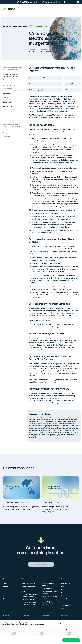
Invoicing (6, 590)
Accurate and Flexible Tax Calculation (49, 584)
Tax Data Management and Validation (50, 592)
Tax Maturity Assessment (68, 602)
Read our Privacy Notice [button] (12, 640)
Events (63, 590)
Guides (63, 596)
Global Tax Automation (29, 583)
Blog (63, 587)
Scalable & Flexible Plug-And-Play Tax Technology (31, 595)
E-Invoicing (6, 593)
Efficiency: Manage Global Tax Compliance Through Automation (50, 603)
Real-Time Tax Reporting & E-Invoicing (50, 597)
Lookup (5, 583)
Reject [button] (56, 640)
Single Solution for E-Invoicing (31, 587)
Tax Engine (6, 587)
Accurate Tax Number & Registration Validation (29, 603)
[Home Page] (9, 9)
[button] (78, 2)
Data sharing (7, 599)
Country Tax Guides (67, 599)
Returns (5, 596)
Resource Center (66, 583)
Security (64, 608)
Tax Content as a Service (29, 599)
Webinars (64, 593)
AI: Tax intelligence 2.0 (48, 588)
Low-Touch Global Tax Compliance (28, 591)
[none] (14, 27)
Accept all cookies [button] (71, 640)
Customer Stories (66, 605)
